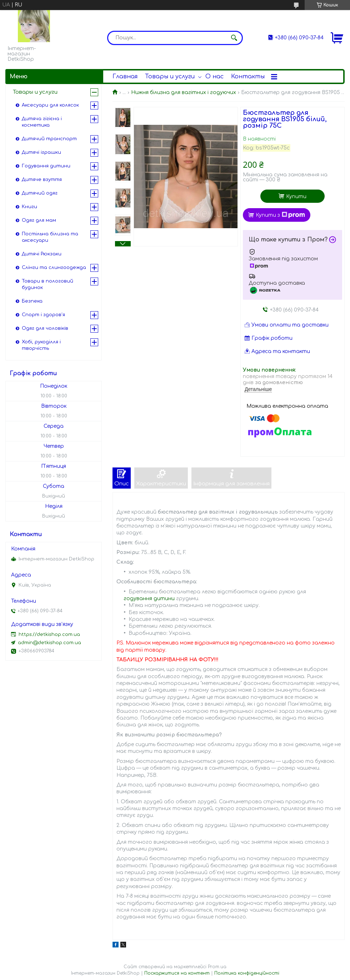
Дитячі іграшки (41, 152)
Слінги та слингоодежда (54, 268)
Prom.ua (217, 967)
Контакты (248, 77)
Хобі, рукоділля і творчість (41, 345)
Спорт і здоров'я (43, 315)
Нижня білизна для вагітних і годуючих (184, 92)
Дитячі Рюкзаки (42, 254)
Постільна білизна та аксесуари (50, 237)
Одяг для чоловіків (45, 328)
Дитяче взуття (42, 180)
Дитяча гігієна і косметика (42, 122)
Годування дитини (46, 166)
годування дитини (149, 599)
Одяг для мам (39, 220)
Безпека (32, 301)
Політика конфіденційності (247, 973)
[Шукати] (234, 38)
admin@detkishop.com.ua (49, 643)
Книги (29, 207)
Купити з (280, 215)
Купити (296, 197)
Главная (125, 77)
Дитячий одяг (40, 193)
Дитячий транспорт (49, 139)
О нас (214, 77)
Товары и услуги (170, 77)
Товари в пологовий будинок (47, 284)
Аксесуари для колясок (50, 105)
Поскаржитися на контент (177, 973)
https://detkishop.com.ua (49, 634)
